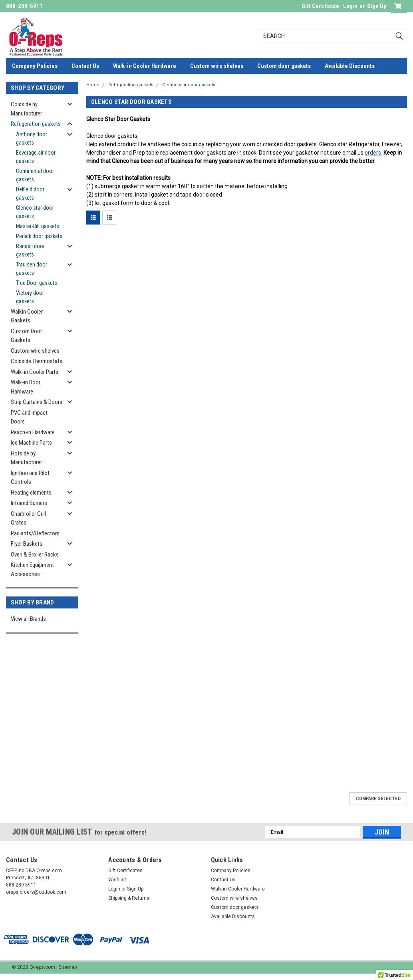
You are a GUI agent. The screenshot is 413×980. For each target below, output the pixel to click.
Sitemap (68, 967)
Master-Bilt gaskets (38, 226)
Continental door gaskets (35, 175)
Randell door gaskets (30, 250)
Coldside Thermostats (37, 361)
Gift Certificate (320, 6)
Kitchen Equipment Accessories (32, 570)
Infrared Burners (29, 503)
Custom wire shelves (217, 66)
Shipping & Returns (129, 898)
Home (93, 85)
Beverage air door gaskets (36, 157)
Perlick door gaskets (39, 236)
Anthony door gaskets (32, 138)
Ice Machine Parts (31, 443)
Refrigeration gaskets (36, 124)
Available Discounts (350, 66)
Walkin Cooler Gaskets (27, 316)
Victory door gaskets (30, 297)
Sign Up (377, 6)
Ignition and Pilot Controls (30, 478)
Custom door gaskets (284, 66)
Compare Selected (378, 799)
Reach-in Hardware (33, 432)
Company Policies (35, 66)
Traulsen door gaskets (32, 269)
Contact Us (85, 66)
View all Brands (28, 619)
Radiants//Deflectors (35, 533)
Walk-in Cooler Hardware (145, 66)
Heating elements (31, 493)
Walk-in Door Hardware (26, 387)
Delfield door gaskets (30, 194)
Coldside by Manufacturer (26, 109)
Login (350, 6)
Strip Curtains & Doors (37, 402)
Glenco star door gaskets (35, 212)
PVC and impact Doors (29, 417)
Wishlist (117, 880)
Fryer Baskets (27, 544)
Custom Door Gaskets (26, 336)
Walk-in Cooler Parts (35, 372)
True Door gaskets (37, 283)
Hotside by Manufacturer (26, 458)
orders (373, 153)
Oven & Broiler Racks (35, 555)
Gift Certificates (125, 871)
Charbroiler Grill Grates (28, 518)
